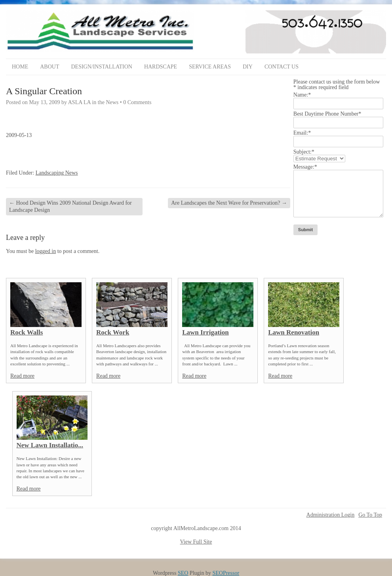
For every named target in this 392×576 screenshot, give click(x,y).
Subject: (304, 152)
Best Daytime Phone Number (327, 114)
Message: (305, 167)
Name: (302, 95)
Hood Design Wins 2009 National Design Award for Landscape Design (70, 206)
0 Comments (137, 102)
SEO (183, 573)
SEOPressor (226, 573)
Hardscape (161, 67)
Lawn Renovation (294, 332)
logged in (46, 251)
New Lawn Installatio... (50, 445)
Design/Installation (101, 67)
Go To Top (370, 515)
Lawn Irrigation (206, 332)
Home (20, 67)
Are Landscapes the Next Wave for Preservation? (229, 203)
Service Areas (210, 67)
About (49, 67)
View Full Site (196, 542)
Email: (302, 133)
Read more (22, 376)
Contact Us (282, 67)
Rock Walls (27, 332)
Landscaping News (57, 173)
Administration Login (331, 515)
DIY (248, 67)
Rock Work (113, 332)
